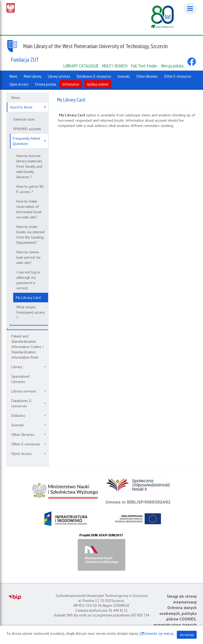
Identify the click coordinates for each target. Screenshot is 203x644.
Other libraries (29, 435)
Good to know (28, 107)
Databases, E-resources (29, 403)
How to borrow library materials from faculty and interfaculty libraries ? (29, 166)
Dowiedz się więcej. (159, 633)
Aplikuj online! (98, 84)
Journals (29, 425)
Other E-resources (29, 444)
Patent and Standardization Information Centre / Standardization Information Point (27, 347)
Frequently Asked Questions (29, 141)
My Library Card (28, 298)
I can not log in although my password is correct (28, 280)
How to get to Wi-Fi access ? (31, 189)
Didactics (29, 415)
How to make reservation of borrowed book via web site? (29, 209)
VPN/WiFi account (27, 129)
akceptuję (187, 635)
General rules (24, 119)
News (16, 98)
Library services (29, 391)
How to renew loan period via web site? (28, 257)
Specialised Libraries (20, 379)
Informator (71, 84)
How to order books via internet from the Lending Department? (31, 235)
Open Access (29, 454)
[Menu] (190, 9)
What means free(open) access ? (31, 312)
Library (29, 367)
